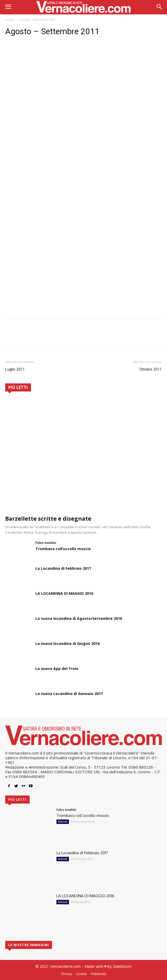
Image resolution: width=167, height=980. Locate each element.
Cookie (81, 974)
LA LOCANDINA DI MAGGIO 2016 (64, 593)
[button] (159, 7)
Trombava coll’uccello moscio (63, 549)
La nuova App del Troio (57, 669)
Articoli (63, 822)
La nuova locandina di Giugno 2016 (68, 643)
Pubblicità (98, 974)
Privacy (67, 974)
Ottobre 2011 (151, 369)
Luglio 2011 (15, 369)
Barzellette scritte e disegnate (48, 519)
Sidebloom (122, 966)
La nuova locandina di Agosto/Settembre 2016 (79, 618)
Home (10, 20)
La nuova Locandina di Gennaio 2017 (69, 694)
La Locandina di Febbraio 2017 (63, 568)
